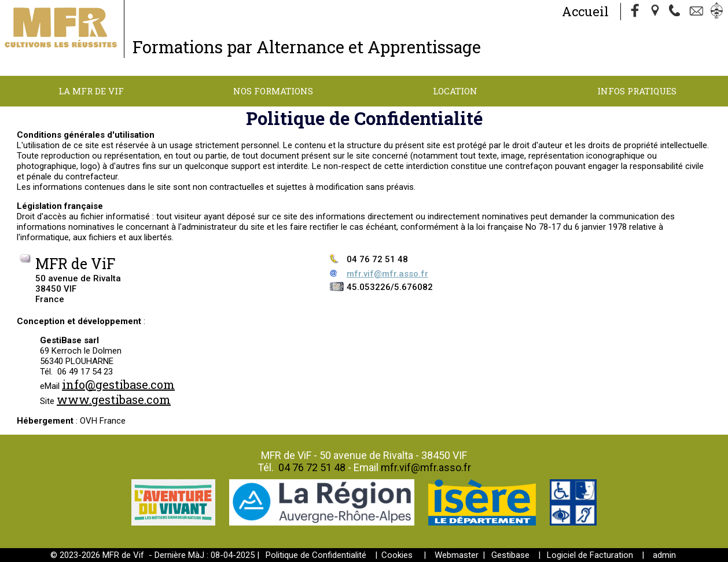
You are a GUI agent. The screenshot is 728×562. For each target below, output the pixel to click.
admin (664, 555)
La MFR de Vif (91, 91)
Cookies (397, 555)
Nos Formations (273, 91)
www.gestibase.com (114, 399)
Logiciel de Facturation (590, 555)
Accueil (585, 11)
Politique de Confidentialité (316, 555)
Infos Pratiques (637, 91)
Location (455, 91)
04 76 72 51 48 (312, 467)
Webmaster (457, 555)
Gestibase (510, 555)
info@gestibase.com (118, 384)
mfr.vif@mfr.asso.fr (387, 274)
